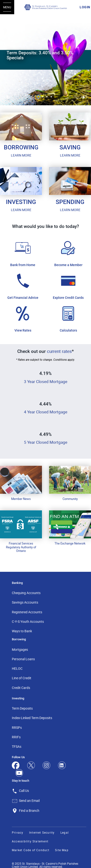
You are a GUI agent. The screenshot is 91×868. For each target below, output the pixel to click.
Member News (21, 499)
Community (70, 499)
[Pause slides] (8, 22)
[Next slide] (8, 97)
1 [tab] (39, 97)
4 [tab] (52, 97)
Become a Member (68, 265)
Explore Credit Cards (68, 298)
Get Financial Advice (23, 298)
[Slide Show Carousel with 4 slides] (45, 60)
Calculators (68, 330)
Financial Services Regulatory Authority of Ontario (21, 547)
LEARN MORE (21, 155)
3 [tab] (48, 97)
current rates (59, 351)
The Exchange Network (70, 543)
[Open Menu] (7, 7)
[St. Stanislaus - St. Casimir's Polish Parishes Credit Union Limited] (46, 7)
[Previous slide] (83, 97)
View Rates (23, 330)
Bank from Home (23, 265)
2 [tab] (43, 97)
